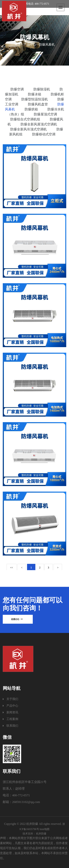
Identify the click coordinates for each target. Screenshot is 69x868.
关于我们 (12, 699)
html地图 (45, 829)
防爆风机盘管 (38, 104)
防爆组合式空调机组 (26, 119)
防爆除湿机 (42, 89)
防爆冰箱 (35, 94)
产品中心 (30, 45)
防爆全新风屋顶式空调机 (39, 124)
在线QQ (17, 619)
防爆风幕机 (47, 45)
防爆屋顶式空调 (45, 114)
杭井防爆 (41, 834)
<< (12, 568)
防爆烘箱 (32, 109)
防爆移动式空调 (44, 134)
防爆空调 (18, 89)
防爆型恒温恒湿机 (35, 99)
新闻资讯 (12, 712)
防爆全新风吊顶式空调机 (29, 129)
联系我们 (12, 726)
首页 (17, 45)
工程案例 (12, 719)
